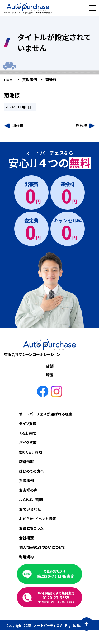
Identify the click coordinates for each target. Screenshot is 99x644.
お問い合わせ (30, 509)
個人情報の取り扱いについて (42, 547)
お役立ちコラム (31, 528)
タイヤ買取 (28, 423)
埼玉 (50, 375)
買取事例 (26, 481)
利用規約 (26, 557)
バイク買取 (28, 442)
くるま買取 (27, 433)
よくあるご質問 (31, 500)
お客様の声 (28, 490)
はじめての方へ (32, 471)
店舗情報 (26, 462)
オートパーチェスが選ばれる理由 (46, 414)
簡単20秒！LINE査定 (56, 574)
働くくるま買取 (31, 452)
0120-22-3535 (56, 597)
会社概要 (26, 538)
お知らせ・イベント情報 (37, 519)
